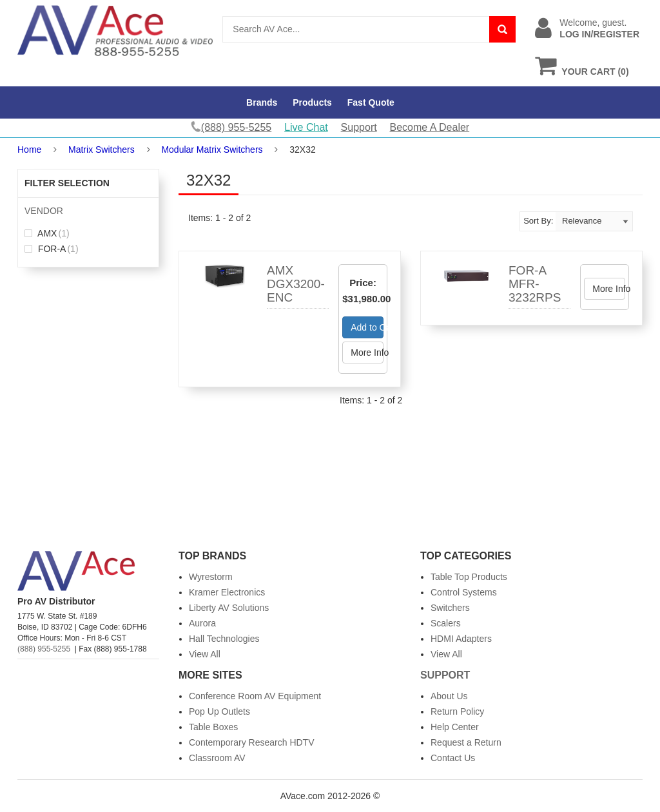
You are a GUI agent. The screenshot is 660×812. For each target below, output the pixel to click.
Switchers (450, 608)
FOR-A (52, 249)
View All (205, 654)
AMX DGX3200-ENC (296, 284)
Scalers (446, 623)
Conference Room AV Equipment (255, 696)
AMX (47, 233)
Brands (262, 102)
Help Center (455, 727)
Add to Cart (367, 327)
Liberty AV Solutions (229, 608)
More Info (367, 353)
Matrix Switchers (102, 150)
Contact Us (453, 758)
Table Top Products (469, 577)
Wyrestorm (211, 577)
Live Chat (306, 127)
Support (359, 127)
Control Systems (464, 592)
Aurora (202, 623)
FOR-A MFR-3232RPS (535, 284)
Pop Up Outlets (219, 711)
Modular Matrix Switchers (212, 150)
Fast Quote (371, 102)
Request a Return (466, 742)
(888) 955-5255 (44, 649)
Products (312, 102)
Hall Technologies (224, 639)
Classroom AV (217, 758)
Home (29, 150)
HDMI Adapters (461, 639)
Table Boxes (213, 727)
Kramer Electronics (227, 592)
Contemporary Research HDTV (252, 742)
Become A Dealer (430, 127)
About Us (449, 696)
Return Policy (457, 711)
